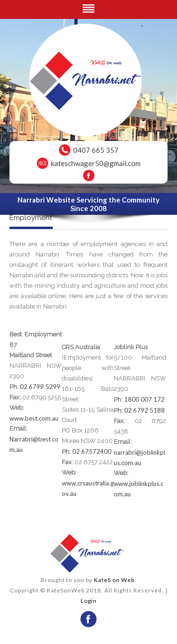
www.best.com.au (34, 418)
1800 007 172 (144, 399)
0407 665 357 (96, 150)
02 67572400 (92, 451)
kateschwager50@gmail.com (96, 163)
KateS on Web (114, 580)
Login (89, 601)
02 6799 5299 (40, 387)
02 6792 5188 (144, 410)
